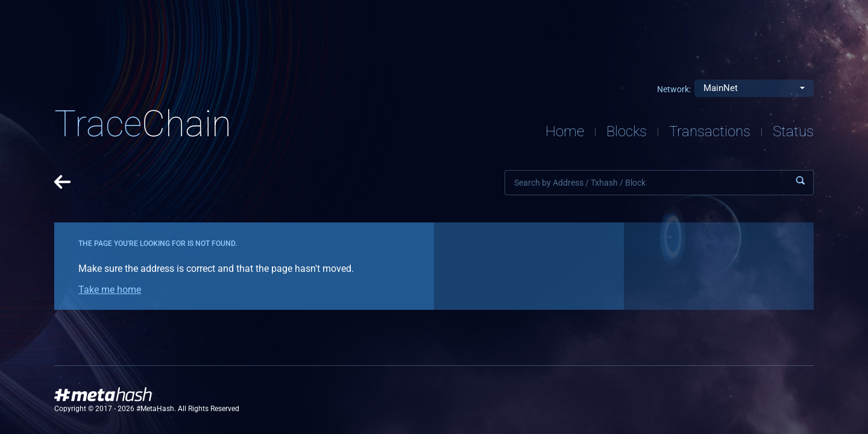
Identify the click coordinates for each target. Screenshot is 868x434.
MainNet (721, 88)
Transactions (710, 131)
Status (793, 131)
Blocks (627, 131)
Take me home (110, 290)
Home (565, 131)
